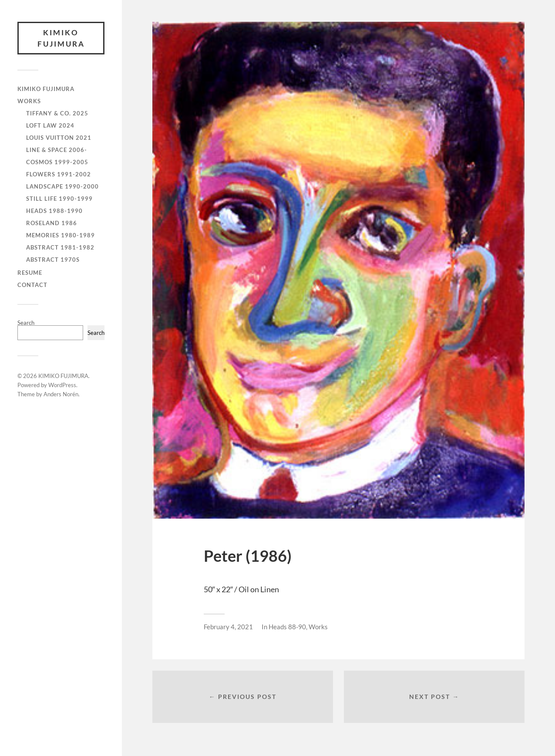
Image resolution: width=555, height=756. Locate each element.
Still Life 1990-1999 (59, 199)
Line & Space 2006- (57, 150)
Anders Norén (61, 394)
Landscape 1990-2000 (62, 186)
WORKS (29, 101)
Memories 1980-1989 (61, 235)
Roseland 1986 (52, 223)
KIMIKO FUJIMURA (61, 38)
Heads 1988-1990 (54, 211)
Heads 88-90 (287, 627)
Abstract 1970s (53, 260)
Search (26, 323)
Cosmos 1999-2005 (57, 162)
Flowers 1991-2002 (59, 174)
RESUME (30, 273)
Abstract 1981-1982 (60, 247)
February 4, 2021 (228, 627)
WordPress (62, 385)
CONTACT (32, 285)
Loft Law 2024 (50, 125)
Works (318, 627)
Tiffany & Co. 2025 (57, 113)
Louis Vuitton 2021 (59, 138)
